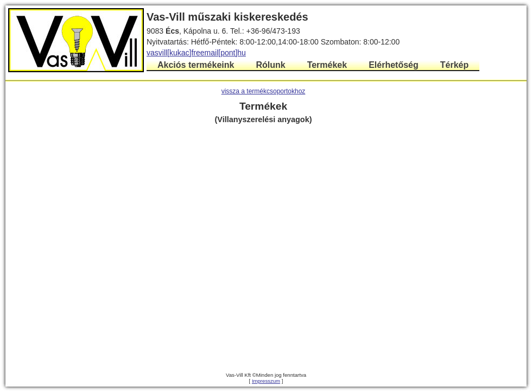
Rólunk (270, 65)
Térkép (454, 65)
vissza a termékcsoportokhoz (264, 91)
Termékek (327, 65)
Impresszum (266, 381)
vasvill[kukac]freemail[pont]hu (196, 53)
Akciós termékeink (196, 65)
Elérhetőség (394, 65)
